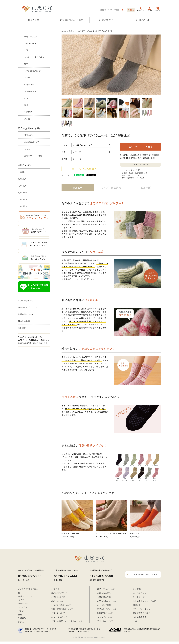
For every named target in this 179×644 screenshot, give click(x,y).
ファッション (30, 91)
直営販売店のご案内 (142, 613)
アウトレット (30, 43)
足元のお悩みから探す (72, 20)
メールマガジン (140, 593)
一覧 (26, 50)
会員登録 (131, 10)
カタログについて (105, 617)
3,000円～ (22, 192)
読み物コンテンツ (59, 593)
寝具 (26, 105)
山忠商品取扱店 (140, 617)
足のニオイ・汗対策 (33, 156)
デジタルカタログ (105, 621)
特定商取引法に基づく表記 (145, 601)
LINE (135, 621)
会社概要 (22, 328)
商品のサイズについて (28, 307)
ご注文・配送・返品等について (135, 173)
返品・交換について (106, 589)
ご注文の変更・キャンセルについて (67, 621)
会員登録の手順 (104, 597)
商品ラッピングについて (132, 175)
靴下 (26, 64)
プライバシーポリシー (143, 609)
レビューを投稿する (140, 165)
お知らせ (55, 589)
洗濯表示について (26, 314)
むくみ (27, 149)
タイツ (27, 78)
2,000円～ (22, 186)
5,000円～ (22, 206)
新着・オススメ (31, 37)
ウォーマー (29, 85)
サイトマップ (139, 597)
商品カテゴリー (36, 20)
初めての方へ (57, 601)
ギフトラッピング (26, 301)
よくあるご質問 (104, 605)
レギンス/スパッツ (32, 71)
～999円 (22, 172)
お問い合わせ (143, 20)
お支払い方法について (61, 605)
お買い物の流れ (104, 593)
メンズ (27, 119)
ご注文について (58, 613)
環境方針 (137, 605)
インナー (28, 98)
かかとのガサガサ (32, 142)
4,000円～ (22, 199)
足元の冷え (29, 135)
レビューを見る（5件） (132, 170)
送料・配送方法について (62, 609)
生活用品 (28, 112)
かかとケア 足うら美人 (34, 57)
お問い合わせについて (107, 601)
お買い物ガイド (107, 20)
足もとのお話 (24, 321)
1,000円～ (22, 179)
